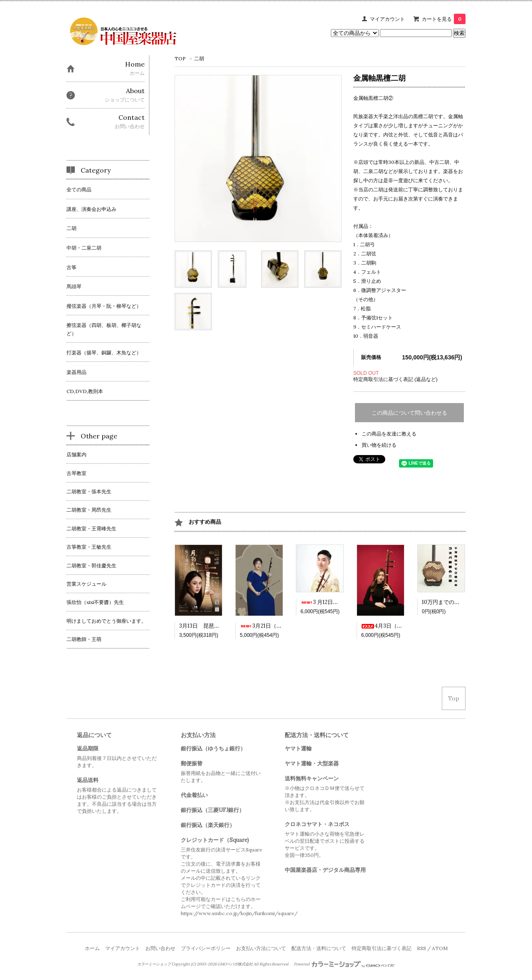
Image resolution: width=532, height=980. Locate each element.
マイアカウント (387, 19)
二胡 (199, 58)
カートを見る (444, 19)
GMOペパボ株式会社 (235, 964)
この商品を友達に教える (389, 434)
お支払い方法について (261, 948)
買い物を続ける (379, 445)
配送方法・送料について (319, 948)
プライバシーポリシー (206, 948)
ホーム (92, 948)
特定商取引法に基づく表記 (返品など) (395, 379)
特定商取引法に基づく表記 (382, 948)
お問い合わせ (160, 948)
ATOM (440, 948)
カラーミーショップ (154, 964)
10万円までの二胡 (443, 602)
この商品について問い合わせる (409, 413)
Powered (344, 964)
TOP (180, 58)
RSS (421, 948)
